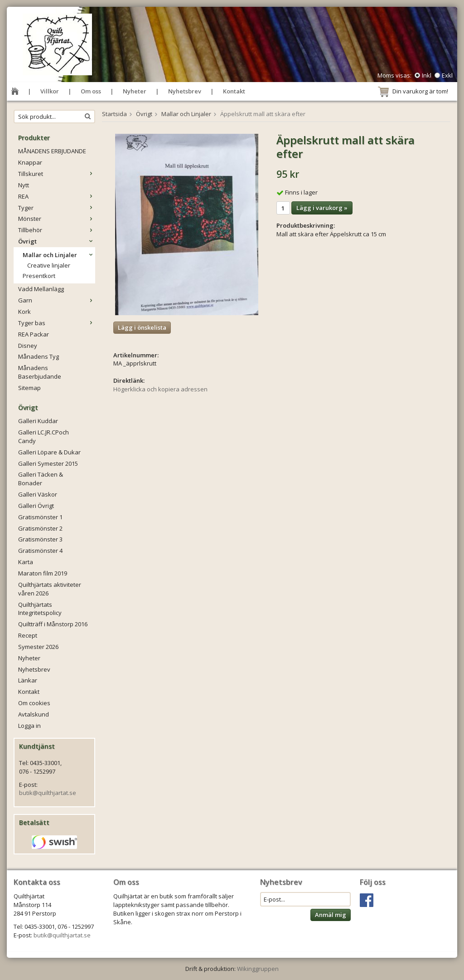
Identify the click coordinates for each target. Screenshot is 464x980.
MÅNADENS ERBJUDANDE (52, 151)
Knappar (30, 162)
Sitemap (29, 388)
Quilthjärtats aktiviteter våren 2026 (50, 589)
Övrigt (57, 241)
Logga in (29, 726)
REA (57, 196)
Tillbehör (57, 230)
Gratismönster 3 (40, 539)
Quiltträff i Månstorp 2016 (53, 624)
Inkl (427, 75)
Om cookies (34, 703)
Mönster (57, 219)
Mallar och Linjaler (59, 255)
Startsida (114, 114)
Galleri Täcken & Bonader (41, 479)
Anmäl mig (331, 915)
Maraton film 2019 (43, 573)
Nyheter (135, 91)
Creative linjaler (49, 265)
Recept (28, 635)
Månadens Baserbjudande (40, 372)
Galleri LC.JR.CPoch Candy (43, 436)
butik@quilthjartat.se (48, 793)
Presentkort (39, 276)
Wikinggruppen (258, 969)
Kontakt (234, 91)
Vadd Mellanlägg (41, 289)
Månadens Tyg (39, 356)
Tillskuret (57, 174)
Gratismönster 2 (40, 528)
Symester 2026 (38, 647)
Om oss (91, 91)
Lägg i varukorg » (322, 208)
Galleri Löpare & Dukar (49, 452)
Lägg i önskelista (142, 327)
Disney (28, 346)
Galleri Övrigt (36, 506)
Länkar (28, 680)
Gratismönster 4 (40, 551)
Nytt (24, 185)
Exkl (447, 75)
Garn (57, 300)
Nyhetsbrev (185, 91)
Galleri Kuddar (38, 421)
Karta (26, 562)
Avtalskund (34, 714)
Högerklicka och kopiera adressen (160, 389)
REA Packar (34, 334)
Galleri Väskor (38, 494)
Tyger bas (57, 323)
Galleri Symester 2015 (48, 463)
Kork (24, 312)
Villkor (50, 91)
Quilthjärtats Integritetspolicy (40, 609)
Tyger (57, 208)
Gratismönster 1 (40, 517)
